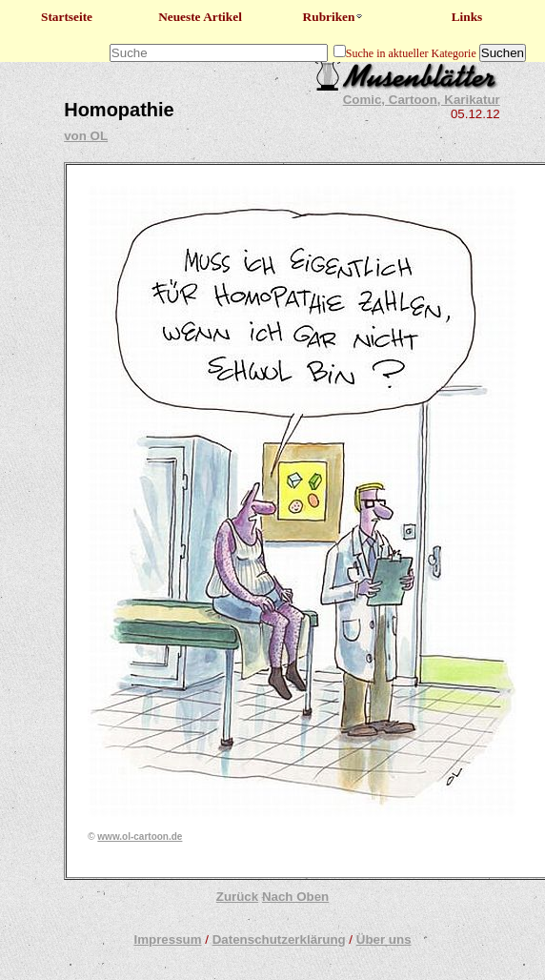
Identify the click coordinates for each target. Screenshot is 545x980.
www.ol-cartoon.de (140, 837)
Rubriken (334, 17)
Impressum (167, 939)
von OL (86, 136)
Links (467, 17)
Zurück (237, 897)
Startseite (67, 17)
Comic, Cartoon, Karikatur (422, 100)
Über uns (384, 939)
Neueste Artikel (200, 17)
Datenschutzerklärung (279, 939)
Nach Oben (295, 897)
